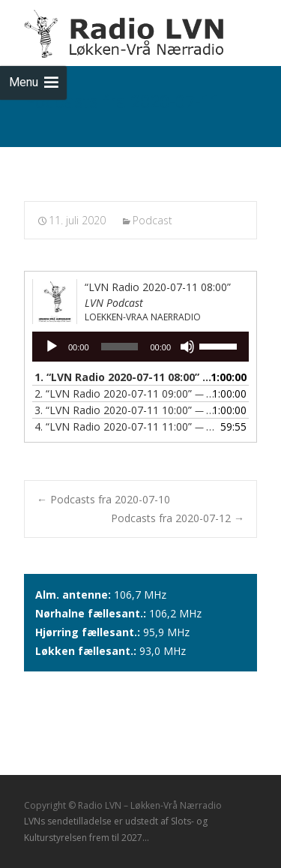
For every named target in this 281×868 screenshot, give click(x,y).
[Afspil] (52, 347)
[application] (140, 347)
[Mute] (187, 347)
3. (126, 410)
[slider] (120, 347)
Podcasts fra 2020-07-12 (178, 518)
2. (126, 393)
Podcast (152, 220)
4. (126, 426)
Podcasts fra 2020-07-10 (103, 499)
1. (126, 377)
